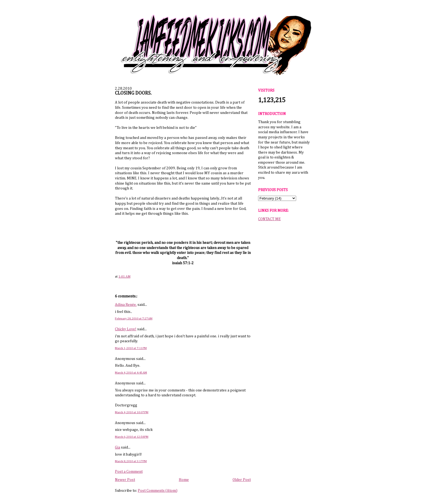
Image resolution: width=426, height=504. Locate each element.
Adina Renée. (126, 305)
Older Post (242, 480)
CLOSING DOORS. (133, 93)
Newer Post (125, 480)
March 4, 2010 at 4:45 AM (131, 373)
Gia (118, 447)
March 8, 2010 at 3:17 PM (131, 461)
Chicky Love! (126, 329)
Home (184, 480)
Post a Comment (129, 472)
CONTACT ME (269, 219)
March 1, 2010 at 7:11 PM (131, 348)
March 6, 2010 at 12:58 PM (132, 437)
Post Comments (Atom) (158, 491)
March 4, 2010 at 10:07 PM (132, 412)
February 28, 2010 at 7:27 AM (134, 318)
